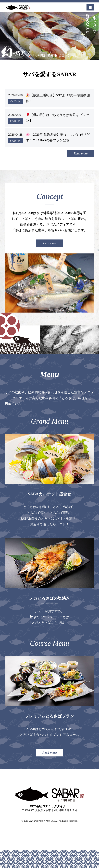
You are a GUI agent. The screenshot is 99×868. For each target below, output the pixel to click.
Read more (81, 153)
